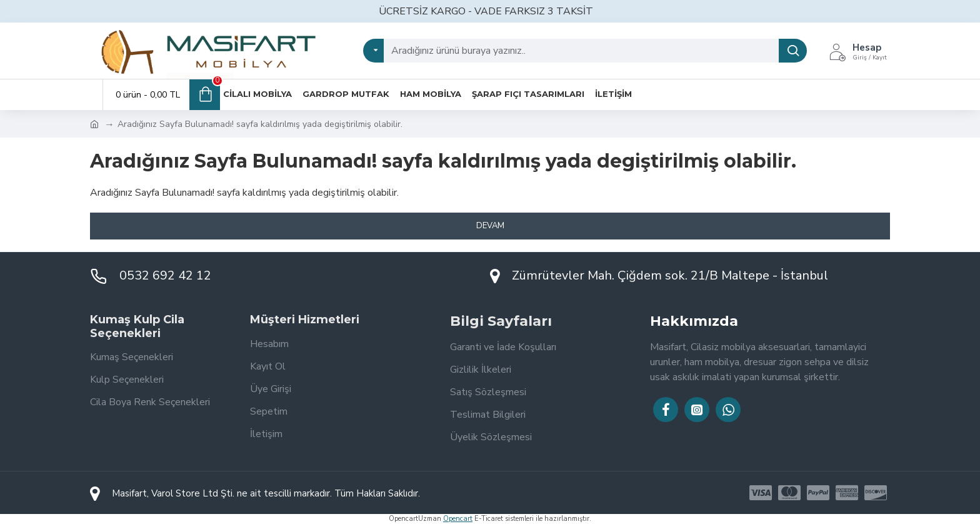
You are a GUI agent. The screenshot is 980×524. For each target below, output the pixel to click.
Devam (490, 226)
